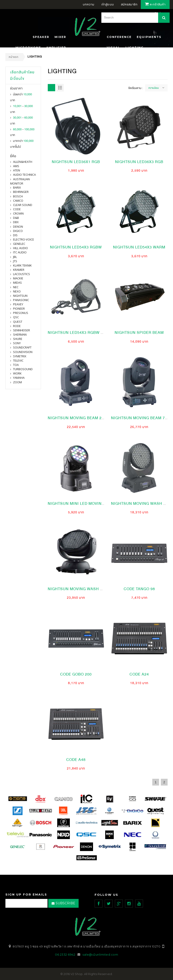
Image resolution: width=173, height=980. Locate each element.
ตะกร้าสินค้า (155, 5)
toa (16, 365)
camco (18, 201)
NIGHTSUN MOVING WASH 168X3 (80, 589)
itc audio (20, 252)
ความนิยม (154, 88)
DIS (15, 235)
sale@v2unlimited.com (100, 954)
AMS (16, 166)
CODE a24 (139, 674)
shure (18, 339)
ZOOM (17, 382)
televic (18, 360)
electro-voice (24, 239)
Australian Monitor (20, 181)
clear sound (23, 205)
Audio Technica (24, 175)
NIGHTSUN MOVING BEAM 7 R (140, 418)
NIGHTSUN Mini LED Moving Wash (83, 504)
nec (16, 287)
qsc (16, 317)
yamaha (19, 378)
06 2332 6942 (66, 954)
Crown (18, 213)
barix (17, 187)
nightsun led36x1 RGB (76, 162)
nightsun (20, 296)
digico (18, 231)
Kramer (19, 270)
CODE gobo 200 (76, 674)
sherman (20, 334)
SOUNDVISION (23, 352)
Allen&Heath (23, 162)
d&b (16, 218)
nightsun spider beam (139, 333)
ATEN (17, 170)
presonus (21, 313)
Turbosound (23, 369)
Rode (17, 326)
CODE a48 (76, 760)
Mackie (18, 278)
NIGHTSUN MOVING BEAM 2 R (77, 418)
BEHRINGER (21, 192)
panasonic (21, 300)
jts (15, 261)
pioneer (19, 309)
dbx (16, 222)
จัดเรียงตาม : (135, 88)
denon (18, 227)
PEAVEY (18, 304)
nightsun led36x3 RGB (139, 162)
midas (17, 283)
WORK (17, 373)
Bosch (18, 196)
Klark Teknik (22, 265)
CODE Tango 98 (139, 589)
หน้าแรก (14, 57)
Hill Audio (20, 248)
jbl (15, 257)
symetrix (20, 356)
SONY (17, 343)
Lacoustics (22, 274)
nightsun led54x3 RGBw (76, 247)
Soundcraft (22, 347)
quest (18, 322)
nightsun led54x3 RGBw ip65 (79, 333)
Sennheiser (22, 330)
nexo (17, 291)
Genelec (19, 244)
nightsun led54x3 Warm (139, 247)
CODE (17, 209)
